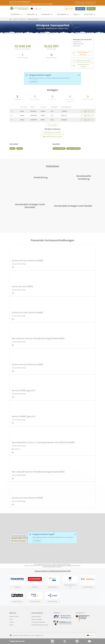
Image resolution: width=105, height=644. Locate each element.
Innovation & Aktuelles (38, 622)
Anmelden (69, 9)
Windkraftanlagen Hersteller (40, 625)
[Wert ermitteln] (89, 111)
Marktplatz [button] (15, 14)
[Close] (79, 75)
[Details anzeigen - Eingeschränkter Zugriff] (82, 111)
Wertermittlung (80, 3)
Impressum (16, 635)
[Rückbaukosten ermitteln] (85, 111)
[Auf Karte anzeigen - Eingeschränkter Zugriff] (93, 111)
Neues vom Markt (37, 619)
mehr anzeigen (53, 125)
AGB (21, 635)
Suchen (91, 9)
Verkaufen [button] (31, 14)
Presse (11, 625)
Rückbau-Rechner (90, 3)
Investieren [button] (46, 14)
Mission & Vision (14, 616)
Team (11, 619)
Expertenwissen (36, 616)
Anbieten (80, 9)
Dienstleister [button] (62, 14)
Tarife (32, 635)
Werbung (37, 635)
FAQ (42, 635)
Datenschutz (26, 635)
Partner (12, 622)
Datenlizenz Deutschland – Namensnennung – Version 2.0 (58, 566)
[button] (32, 9)
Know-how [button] (89, 14)
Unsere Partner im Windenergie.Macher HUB (53, 571)
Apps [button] (75, 14)
